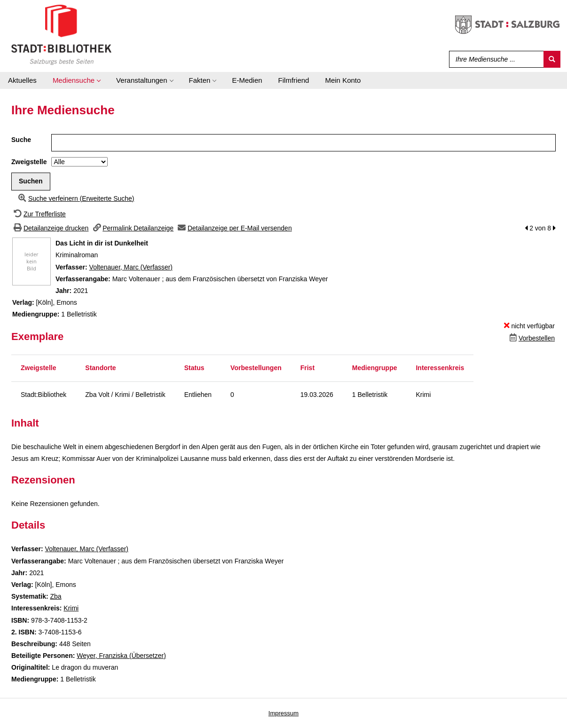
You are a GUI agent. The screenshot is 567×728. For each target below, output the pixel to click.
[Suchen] (552, 59)
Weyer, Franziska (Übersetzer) (121, 656)
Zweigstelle (29, 162)
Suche (21, 140)
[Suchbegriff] (494, 59)
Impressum (283, 713)
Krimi (71, 608)
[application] (76, 80)
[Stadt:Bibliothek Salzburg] (61, 34)
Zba (55, 596)
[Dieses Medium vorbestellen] (531, 338)
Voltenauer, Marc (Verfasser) (131, 267)
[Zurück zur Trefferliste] (39, 214)
